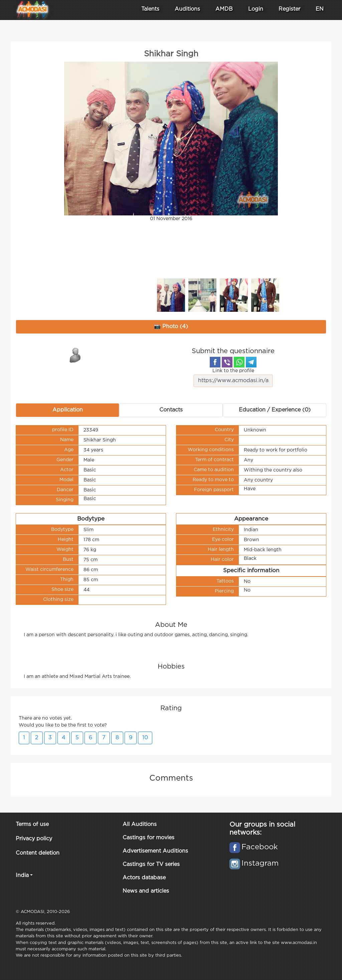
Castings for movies (148, 838)
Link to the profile (233, 378)
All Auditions (140, 824)
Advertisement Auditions (155, 851)
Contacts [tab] (171, 410)
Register (289, 9)
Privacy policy (34, 839)
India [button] (22, 875)
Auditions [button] (187, 9)
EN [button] (320, 9)
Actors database (144, 878)
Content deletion (38, 853)
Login (256, 9)
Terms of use (32, 824)
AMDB (224, 9)
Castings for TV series (151, 864)
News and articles (146, 891)
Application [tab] (68, 410)
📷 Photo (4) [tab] (171, 327)
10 (145, 738)
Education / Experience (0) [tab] (275, 410)
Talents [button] (150, 9)
